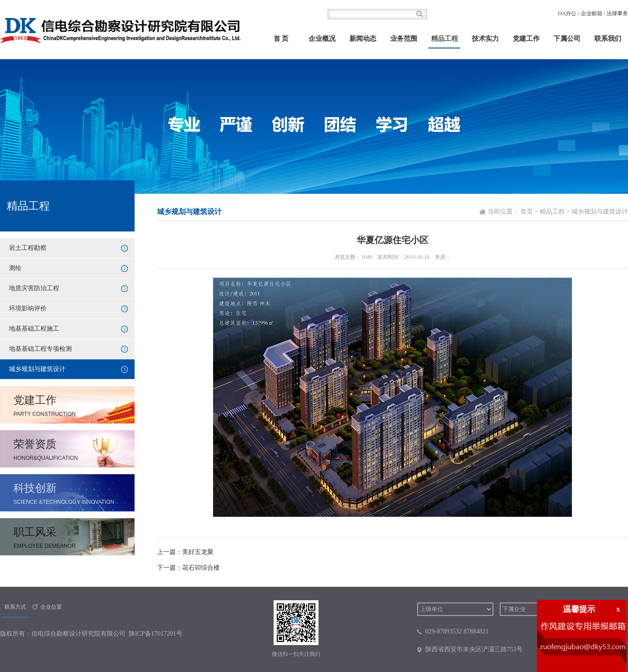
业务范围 (404, 39)
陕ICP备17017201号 (156, 634)
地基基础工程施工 (34, 329)
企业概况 (322, 39)
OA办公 (567, 13)
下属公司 (567, 39)
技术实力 (485, 39)
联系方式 (15, 607)
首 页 (281, 39)
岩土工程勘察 (28, 248)
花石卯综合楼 (201, 568)
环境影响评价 (28, 308)
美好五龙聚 (198, 552)
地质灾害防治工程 (34, 288)
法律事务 (617, 13)
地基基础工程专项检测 (40, 349)
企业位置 (51, 607)
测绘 (15, 268)
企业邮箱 (592, 13)
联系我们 (608, 39)
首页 (527, 212)
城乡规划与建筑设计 (37, 369)
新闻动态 (363, 39)
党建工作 (526, 39)
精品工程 (445, 39)
